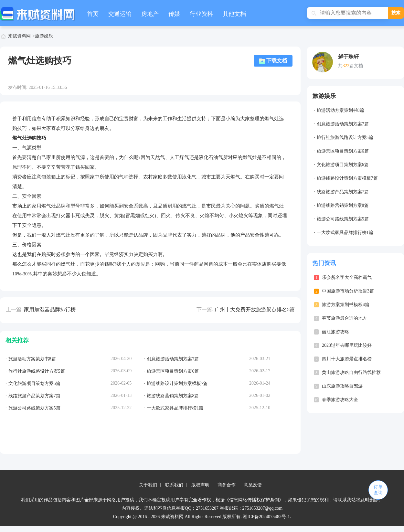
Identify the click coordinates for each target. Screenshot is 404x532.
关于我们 (148, 485)
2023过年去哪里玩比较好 (347, 345)
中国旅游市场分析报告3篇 (348, 291)
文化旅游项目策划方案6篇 (343, 165)
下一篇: (205, 309)
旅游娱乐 (44, 36)
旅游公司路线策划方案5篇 (343, 219)
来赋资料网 (19, 36)
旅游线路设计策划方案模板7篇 (347, 178)
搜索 (396, 13)
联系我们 (174, 485)
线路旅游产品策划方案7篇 (343, 192)
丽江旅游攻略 (335, 332)
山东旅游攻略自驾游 (342, 386)
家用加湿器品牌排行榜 (50, 309)
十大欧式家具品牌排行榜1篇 (345, 233)
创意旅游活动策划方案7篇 (343, 124)
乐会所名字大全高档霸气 (347, 277)
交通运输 (120, 14)
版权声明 (200, 485)
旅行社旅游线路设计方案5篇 (345, 138)
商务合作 (227, 485)
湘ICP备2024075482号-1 (266, 517)
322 (346, 66)
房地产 (150, 14)
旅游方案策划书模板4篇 (346, 305)
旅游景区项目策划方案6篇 (343, 151)
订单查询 (378, 490)
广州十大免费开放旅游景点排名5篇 (255, 309)
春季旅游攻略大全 (340, 400)
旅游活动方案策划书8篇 (340, 110)
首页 (93, 14)
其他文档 (234, 14)
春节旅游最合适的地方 (345, 318)
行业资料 (201, 14)
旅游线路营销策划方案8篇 (343, 205)
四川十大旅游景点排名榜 (347, 359)
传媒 (174, 14)
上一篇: (14, 309)
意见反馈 (253, 485)
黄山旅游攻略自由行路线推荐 (351, 372)
